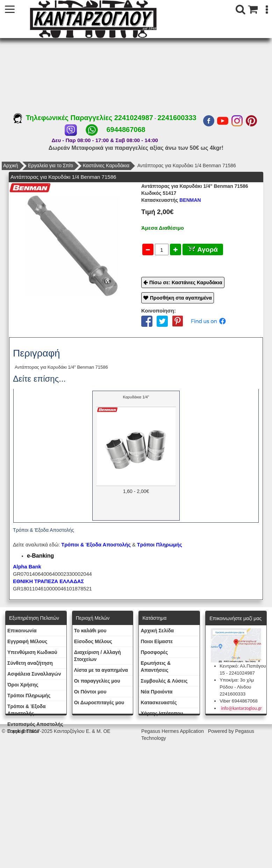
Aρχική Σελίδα (157, 631)
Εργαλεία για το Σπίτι (51, 165)
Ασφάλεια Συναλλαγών (34, 674)
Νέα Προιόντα (156, 692)
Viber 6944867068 (239, 701)
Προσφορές (154, 652)
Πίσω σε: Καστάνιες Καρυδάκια (186, 282)
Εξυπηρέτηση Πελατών (34, 618)
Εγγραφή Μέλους (27, 641)
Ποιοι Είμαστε (157, 641)
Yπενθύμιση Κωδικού (32, 652)
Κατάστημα (154, 618)
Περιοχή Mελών (93, 618)
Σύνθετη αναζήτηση (30, 663)
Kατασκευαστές (159, 703)
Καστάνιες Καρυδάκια (106, 165)
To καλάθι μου (90, 631)
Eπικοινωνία (22, 631)
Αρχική (11, 165)
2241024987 (134, 118)
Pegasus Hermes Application (173, 731)
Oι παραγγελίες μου (97, 681)
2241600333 (177, 118)
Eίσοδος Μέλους (93, 641)
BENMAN (171, 200)
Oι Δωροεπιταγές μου (99, 703)
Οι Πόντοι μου (90, 692)
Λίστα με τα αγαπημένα (101, 670)
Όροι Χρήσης (23, 685)
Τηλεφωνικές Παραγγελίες (64, 118)
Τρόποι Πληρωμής (160, 545)
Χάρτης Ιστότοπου (162, 713)
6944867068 (126, 130)
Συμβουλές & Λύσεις (164, 681)
